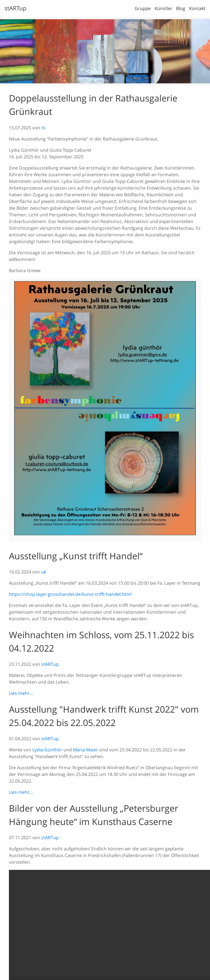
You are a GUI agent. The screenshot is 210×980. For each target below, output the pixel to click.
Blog (181, 8)
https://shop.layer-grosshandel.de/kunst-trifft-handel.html (70, 594)
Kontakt (197, 8)
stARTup (15, 8)
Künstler (163, 8)
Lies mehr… (21, 693)
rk (43, 128)
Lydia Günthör (47, 750)
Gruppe (143, 8)
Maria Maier (86, 750)
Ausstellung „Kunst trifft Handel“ (76, 556)
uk (44, 572)
